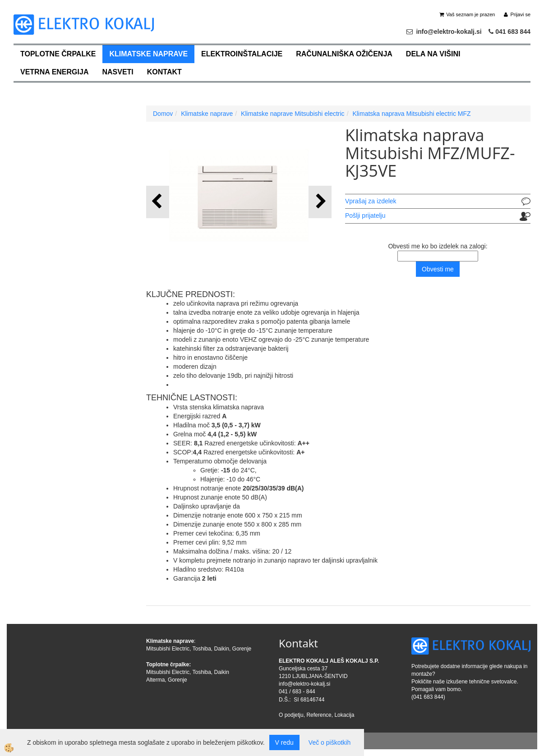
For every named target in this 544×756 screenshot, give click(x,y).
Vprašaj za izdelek (371, 201)
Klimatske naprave (148, 54)
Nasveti (118, 72)
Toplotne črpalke (58, 54)
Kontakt (164, 72)
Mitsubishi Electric (168, 649)
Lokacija (344, 715)
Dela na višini (433, 54)
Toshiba (201, 649)
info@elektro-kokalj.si (304, 684)
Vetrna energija (54, 72)
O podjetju (291, 715)
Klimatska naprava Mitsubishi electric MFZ (411, 114)
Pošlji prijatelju (365, 215)
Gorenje (242, 649)
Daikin (222, 649)
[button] (320, 202)
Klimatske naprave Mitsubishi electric (293, 114)
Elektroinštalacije (242, 54)
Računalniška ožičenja (344, 54)
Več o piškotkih (330, 742)
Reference (319, 715)
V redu (284, 742)
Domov (163, 114)
